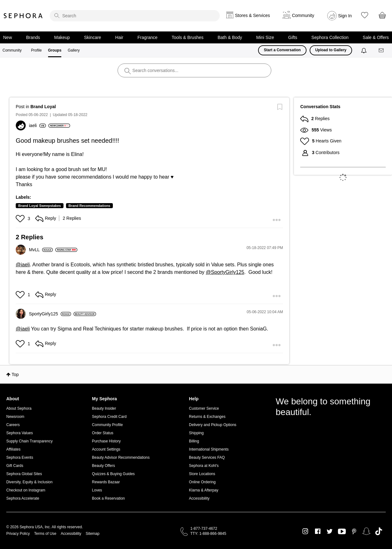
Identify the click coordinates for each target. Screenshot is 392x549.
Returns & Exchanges (207, 417)
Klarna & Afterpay (204, 490)
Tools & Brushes (188, 37)
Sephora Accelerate (23, 498)
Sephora (23, 16)
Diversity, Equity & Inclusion (29, 482)
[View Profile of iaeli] (37, 125)
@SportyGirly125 (225, 272)
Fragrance (147, 37)
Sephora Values (20, 433)
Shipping (196, 433)
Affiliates (13, 449)
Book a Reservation (109, 498)
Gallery (74, 50)
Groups (55, 50)
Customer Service (204, 408)
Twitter (330, 531)
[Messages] (382, 50)
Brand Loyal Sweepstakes (40, 206)
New (8, 37)
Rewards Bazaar (106, 482)
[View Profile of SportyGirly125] (50, 314)
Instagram (305, 531)
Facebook (318, 531)
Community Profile (108, 425)
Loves (97, 490)
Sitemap (92, 534)
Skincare (92, 37)
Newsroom (15, 417)
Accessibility (199, 498)
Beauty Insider (104, 408)
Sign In (345, 16)
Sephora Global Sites (24, 474)
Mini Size (265, 37)
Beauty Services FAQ (207, 457)
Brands (33, 37)
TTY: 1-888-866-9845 (208, 534)
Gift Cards (15, 466)
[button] (21, 219)
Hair (119, 37)
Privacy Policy (18, 534)
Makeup (62, 37)
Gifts (293, 37)
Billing (194, 441)
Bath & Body (230, 37)
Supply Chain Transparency (29, 441)
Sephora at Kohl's (204, 466)
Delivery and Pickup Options (213, 425)
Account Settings (106, 449)
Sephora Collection (330, 37)
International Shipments (209, 449)
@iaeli (23, 265)
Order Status (103, 433)
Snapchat (366, 531)
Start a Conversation (282, 50)
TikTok (379, 531)
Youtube (342, 532)
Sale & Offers (376, 37)
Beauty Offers (104, 466)
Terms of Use (45, 534)
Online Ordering (202, 482)
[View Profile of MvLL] (41, 250)
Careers (13, 425)
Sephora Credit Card (109, 417)
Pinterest (354, 531)
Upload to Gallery (331, 50)
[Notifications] (364, 50)
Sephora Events (20, 457)
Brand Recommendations (89, 206)
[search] (135, 16)
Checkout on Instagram (26, 490)
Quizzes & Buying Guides (113, 474)
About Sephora (19, 408)
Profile (36, 50)
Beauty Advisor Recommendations (121, 457)
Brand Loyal (43, 107)
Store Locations (202, 474)
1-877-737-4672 (204, 529)
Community (12, 50)
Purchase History (106, 441)
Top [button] (15, 374)
